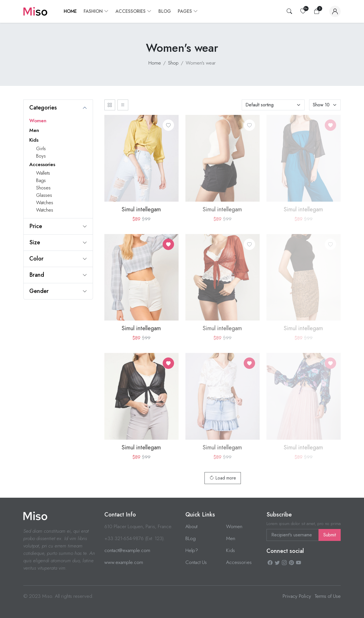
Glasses (44, 195)
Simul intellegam (141, 209)
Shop (173, 63)
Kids (34, 140)
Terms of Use (328, 596)
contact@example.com (127, 550)
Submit (330, 535)
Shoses (43, 188)
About (191, 526)
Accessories (42, 164)
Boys (41, 156)
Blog (165, 11)
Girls (41, 148)
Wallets (43, 173)
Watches (45, 202)
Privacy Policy (297, 596)
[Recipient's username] (293, 535)
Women (38, 121)
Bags (41, 180)
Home (70, 11)
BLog (191, 538)
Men (34, 130)
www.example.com (124, 562)
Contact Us (196, 562)
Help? (192, 550)
